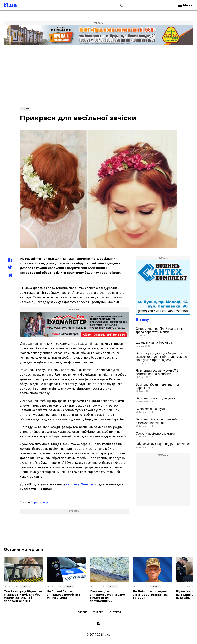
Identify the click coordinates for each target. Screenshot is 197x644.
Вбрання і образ (41, 502)
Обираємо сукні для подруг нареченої (163, 444)
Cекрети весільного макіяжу (156, 433)
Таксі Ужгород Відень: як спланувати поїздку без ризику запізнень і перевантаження (23, 596)
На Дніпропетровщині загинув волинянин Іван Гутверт (151, 595)
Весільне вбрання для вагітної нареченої (157, 386)
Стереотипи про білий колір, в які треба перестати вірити (159, 330)
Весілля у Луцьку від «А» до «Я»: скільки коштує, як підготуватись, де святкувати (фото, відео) (161, 357)
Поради (25, 108)
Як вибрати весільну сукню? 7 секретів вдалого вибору (157, 372)
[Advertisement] (98, 75)
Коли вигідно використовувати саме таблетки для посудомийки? (107, 596)
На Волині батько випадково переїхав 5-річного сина (64, 595)
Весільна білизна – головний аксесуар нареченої (156, 421)
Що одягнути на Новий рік (154, 343)
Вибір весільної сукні (150, 409)
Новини (69, 586)
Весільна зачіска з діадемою (156, 398)
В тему (142, 319)
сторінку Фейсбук (80, 484)
